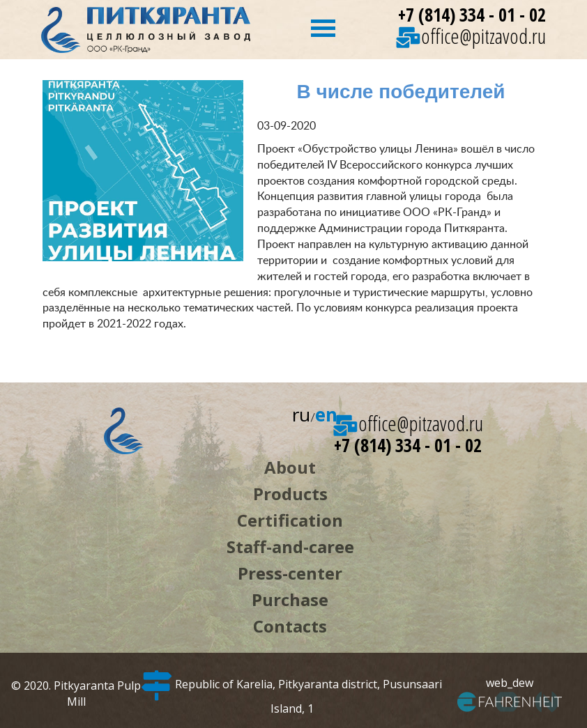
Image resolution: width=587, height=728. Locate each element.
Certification (290, 520)
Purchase (290, 599)
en (326, 415)
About (290, 467)
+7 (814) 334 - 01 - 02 (472, 15)
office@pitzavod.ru (471, 36)
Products (290, 494)
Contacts (290, 626)
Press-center (290, 573)
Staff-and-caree (290, 547)
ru (301, 415)
